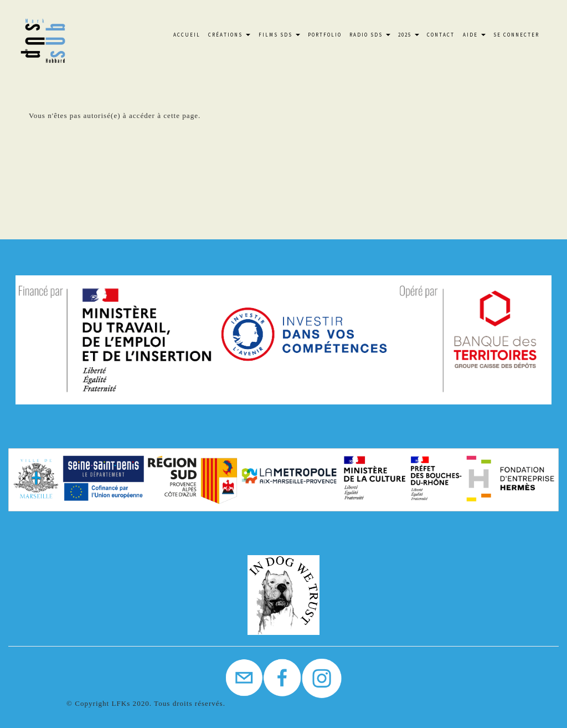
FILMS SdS (279, 35)
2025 (409, 35)
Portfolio (325, 35)
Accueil (187, 35)
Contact (441, 35)
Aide (474, 35)
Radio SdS (370, 35)
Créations (229, 35)
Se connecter (516, 35)
